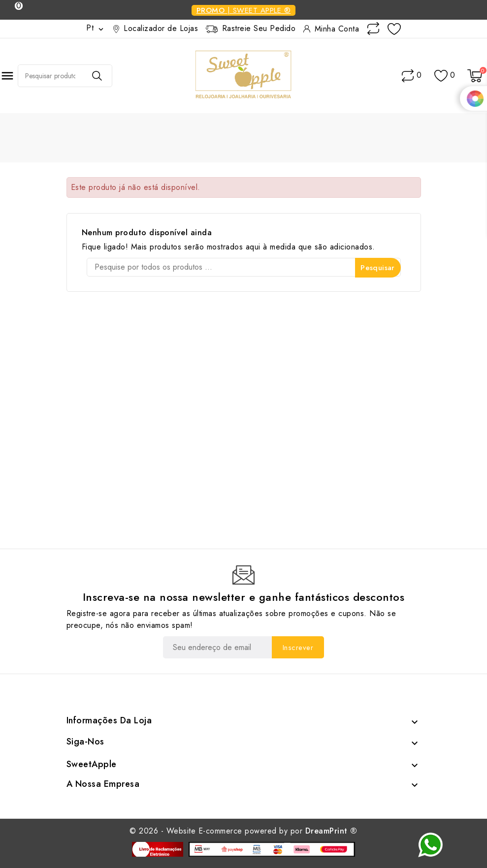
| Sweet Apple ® (244, 10)
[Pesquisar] (244, 267)
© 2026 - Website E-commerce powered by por (243, 831)
